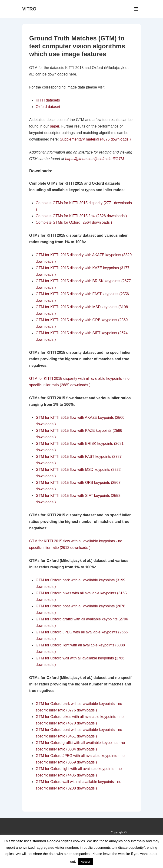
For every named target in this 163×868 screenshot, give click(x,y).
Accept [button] (86, 862)
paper (54, 126)
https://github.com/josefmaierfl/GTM (95, 159)
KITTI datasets (48, 100)
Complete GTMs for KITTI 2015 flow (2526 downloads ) (81, 216)
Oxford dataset (48, 107)
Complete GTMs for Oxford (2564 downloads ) (74, 222)
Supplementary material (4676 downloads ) (95, 139)
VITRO (29, 9)
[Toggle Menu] (136, 9)
